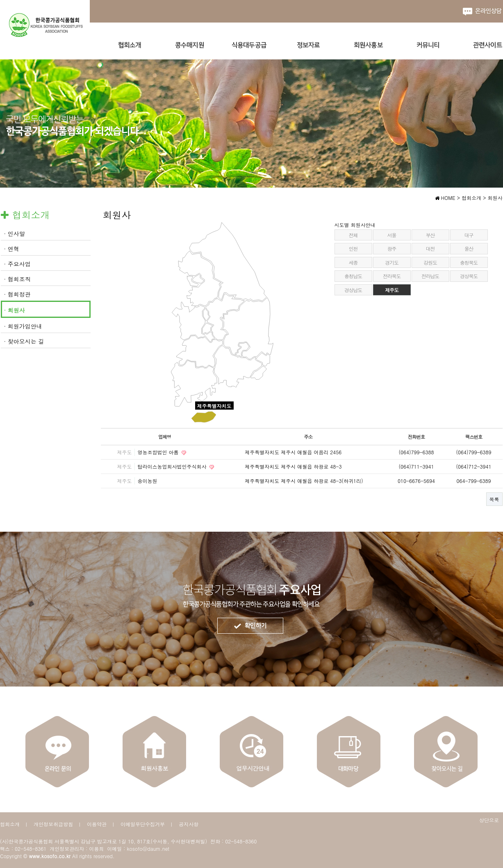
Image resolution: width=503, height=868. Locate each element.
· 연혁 (12, 249)
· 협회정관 (17, 294)
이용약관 (97, 824)
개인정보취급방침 (53, 824)
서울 (392, 235)
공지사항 (189, 824)
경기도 (391, 262)
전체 (353, 235)
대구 (469, 235)
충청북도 (469, 262)
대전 (430, 248)
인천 (353, 248)
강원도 (430, 262)
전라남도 (430, 276)
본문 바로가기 (0, 0)
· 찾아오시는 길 (24, 341)
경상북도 (469, 276)
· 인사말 (15, 233)
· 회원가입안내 (23, 326)
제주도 (391, 290)
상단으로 (489, 820)
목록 (494, 499)
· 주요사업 (17, 264)
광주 (392, 248)
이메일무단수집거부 (143, 824)
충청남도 (353, 276)
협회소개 (10, 824)
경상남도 (353, 290)
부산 (430, 235)
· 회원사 (15, 310)
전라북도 (392, 276)
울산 (469, 248)
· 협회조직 (17, 279)
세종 (353, 262)
